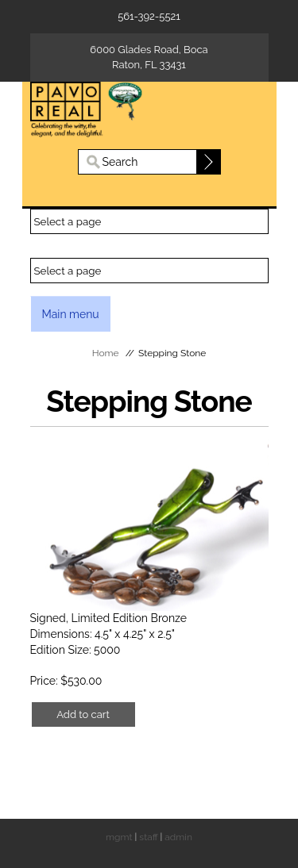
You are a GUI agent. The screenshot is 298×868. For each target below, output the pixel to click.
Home (106, 353)
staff (148, 837)
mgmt (119, 837)
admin (178, 837)
